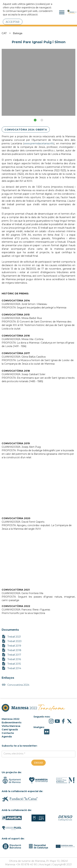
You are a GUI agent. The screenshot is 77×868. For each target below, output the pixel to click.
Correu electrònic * (14, 754)
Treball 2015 (11, 664)
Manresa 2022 (11, 719)
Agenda (7, 737)
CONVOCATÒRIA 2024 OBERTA (26, 130)
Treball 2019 (11, 646)
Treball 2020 (12, 641)
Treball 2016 (11, 659)
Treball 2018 (11, 650)
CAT (4, 33)
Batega (18, 33)
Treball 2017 (11, 655)
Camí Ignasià (10, 730)
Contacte (8, 733)
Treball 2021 (11, 637)
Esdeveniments (12, 722)
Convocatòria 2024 (15, 685)
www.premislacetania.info (39, 143)
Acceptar (13, 22)
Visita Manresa (11, 726)
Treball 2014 (11, 668)
